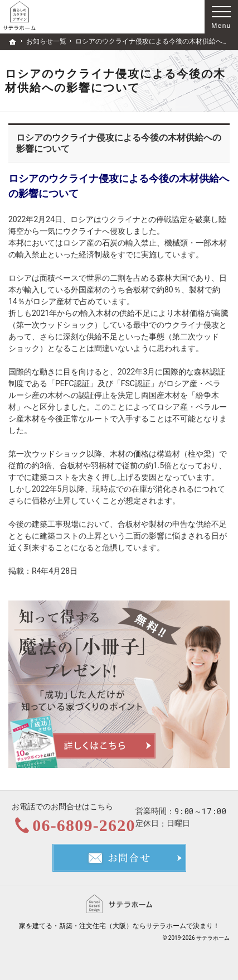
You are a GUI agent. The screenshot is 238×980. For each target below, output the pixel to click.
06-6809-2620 (84, 825)
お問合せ (119, 858)
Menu (221, 17)
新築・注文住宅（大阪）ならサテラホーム (123, 926)
